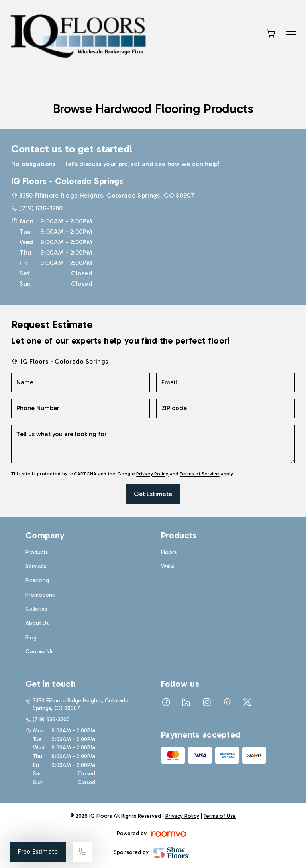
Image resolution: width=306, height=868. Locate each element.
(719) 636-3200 (41, 208)
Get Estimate (153, 494)
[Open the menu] (291, 35)
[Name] (80, 383)
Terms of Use (220, 816)
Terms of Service (200, 474)
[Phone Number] (80, 408)
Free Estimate (38, 851)
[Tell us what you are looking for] (153, 444)
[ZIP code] (226, 408)
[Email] (226, 383)
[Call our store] (82, 852)
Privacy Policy (152, 474)
